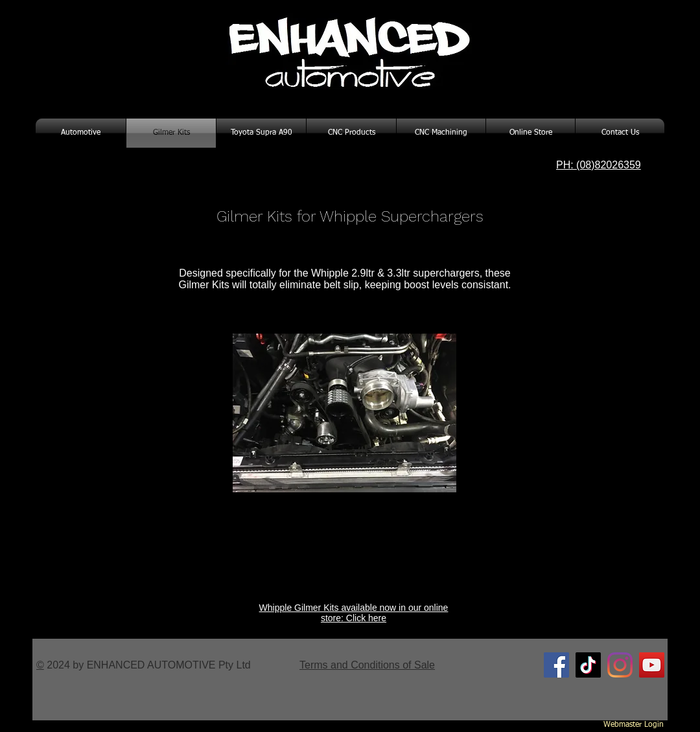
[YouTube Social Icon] (652, 665)
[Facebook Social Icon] (556, 665)
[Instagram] (620, 665)
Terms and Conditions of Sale (367, 665)
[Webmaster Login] (634, 726)
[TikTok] (588, 665)
